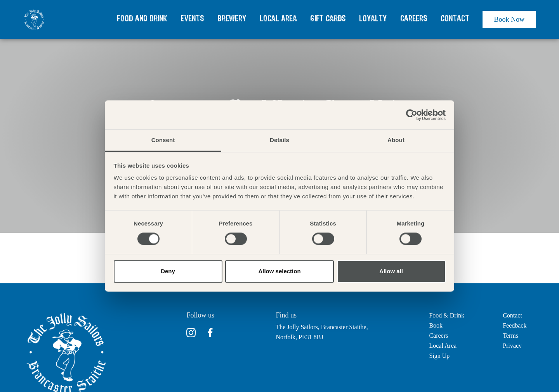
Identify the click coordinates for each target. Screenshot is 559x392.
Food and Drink (142, 19)
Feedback (515, 325)
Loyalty (373, 19)
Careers (414, 19)
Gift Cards (328, 19)
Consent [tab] (163, 140)
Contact (455, 19)
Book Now (509, 19)
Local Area (278, 19)
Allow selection (279, 271)
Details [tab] (279, 140)
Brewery (232, 19)
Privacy (512, 346)
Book (436, 325)
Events (192, 19)
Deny (168, 271)
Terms (510, 336)
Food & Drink (447, 315)
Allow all (391, 271)
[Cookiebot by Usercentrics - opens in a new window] (412, 115)
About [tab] (396, 140)
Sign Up (439, 356)
